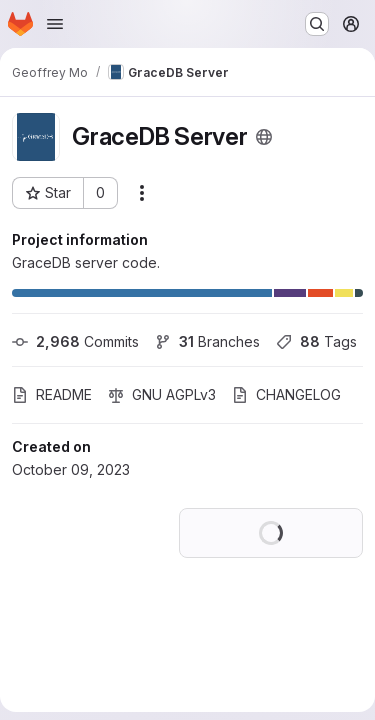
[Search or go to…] (317, 24)
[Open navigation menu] (55, 24)
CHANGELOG (286, 394)
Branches (207, 341)
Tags (316, 341)
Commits (75, 341)
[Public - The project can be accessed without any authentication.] (264, 137)
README (52, 394)
